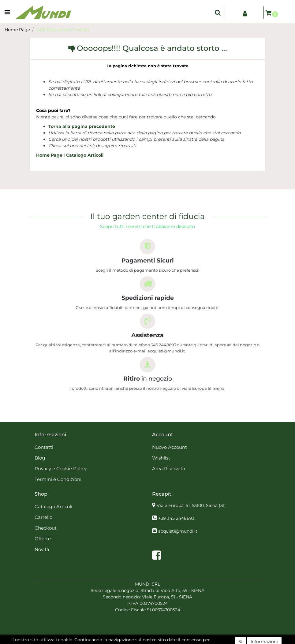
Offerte (43, 539)
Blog (40, 458)
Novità (42, 549)
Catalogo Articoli (85, 155)
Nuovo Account (170, 447)
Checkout (46, 528)
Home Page (17, 30)
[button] (218, 13)
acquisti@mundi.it (178, 531)
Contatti (44, 447)
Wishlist (161, 458)
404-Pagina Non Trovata (63, 30)
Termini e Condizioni (58, 479)
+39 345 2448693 (176, 518)
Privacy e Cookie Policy (61, 469)
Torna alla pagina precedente (82, 126)
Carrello (43, 517)
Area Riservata (169, 469)
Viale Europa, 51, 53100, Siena (191, 505)
